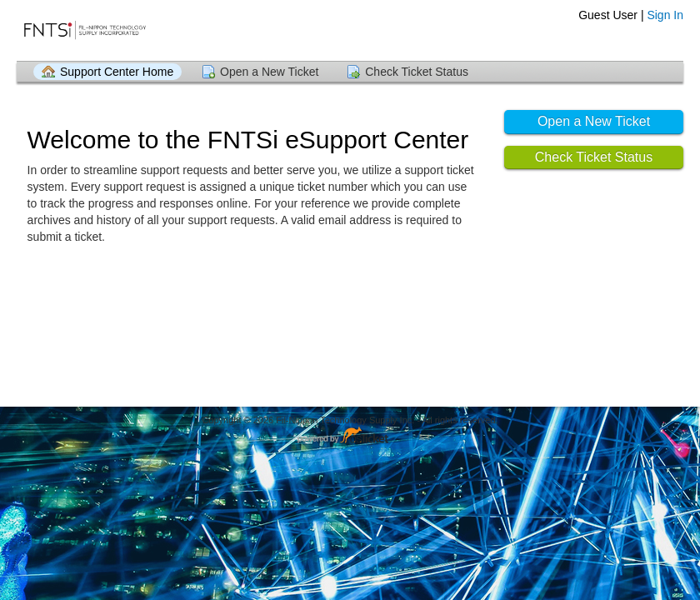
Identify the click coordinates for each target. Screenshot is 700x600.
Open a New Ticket (269, 72)
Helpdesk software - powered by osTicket (350, 436)
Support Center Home (117, 72)
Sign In (665, 15)
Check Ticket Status (417, 72)
